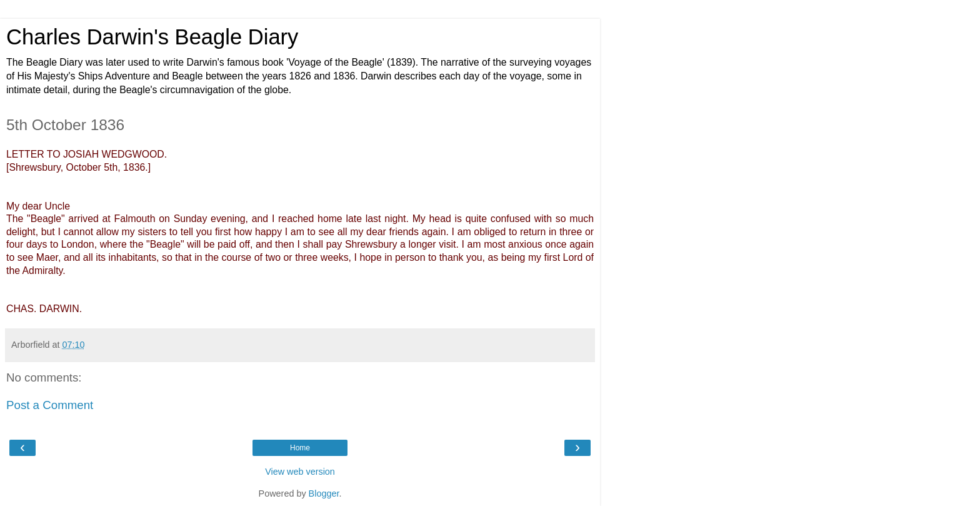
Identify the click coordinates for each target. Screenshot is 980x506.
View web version (300, 472)
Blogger (324, 493)
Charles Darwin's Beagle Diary (152, 37)
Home (300, 448)
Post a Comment (50, 405)
